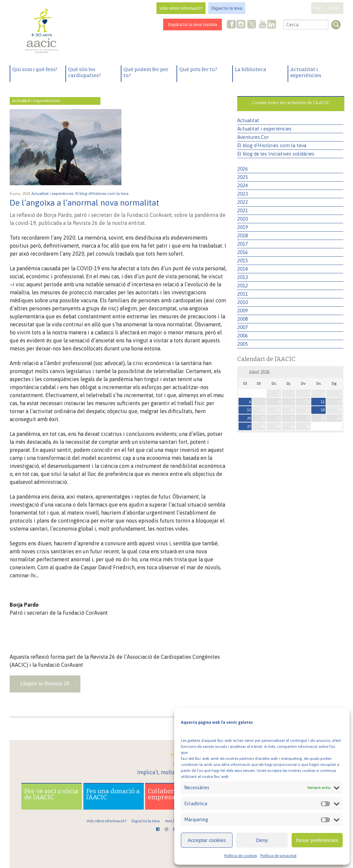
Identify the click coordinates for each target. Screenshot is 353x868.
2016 (243, 252)
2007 (243, 327)
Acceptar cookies (207, 840)
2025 (243, 177)
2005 (243, 344)
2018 (243, 235)
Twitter (252, 25)
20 (249, 418)
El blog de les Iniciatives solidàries (276, 154)
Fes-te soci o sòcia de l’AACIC (51, 794)
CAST (334, 8)
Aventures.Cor (253, 137)
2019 (243, 227)
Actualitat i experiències (306, 72)
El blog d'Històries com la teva (272, 145)
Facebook (232, 25)
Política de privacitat (278, 856)
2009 (243, 311)
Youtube (263, 25)
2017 (243, 244)
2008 (243, 319)
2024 (243, 185)
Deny (262, 840)
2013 (243, 277)
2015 (243, 260)
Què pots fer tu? (198, 69)
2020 (243, 219)
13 (249, 410)
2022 (243, 202)
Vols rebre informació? (181, 8)
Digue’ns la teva (227, 8)
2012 (243, 285)
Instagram (242, 25)
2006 (243, 336)
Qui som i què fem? (35, 69)
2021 (243, 210)
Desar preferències (317, 840)
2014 (243, 269)
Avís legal (173, 821)
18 (323, 410)
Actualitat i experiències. (53, 194)
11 (323, 402)
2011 (243, 294)
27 (249, 426)
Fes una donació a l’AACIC (113, 794)
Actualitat (248, 120)
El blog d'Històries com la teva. (103, 194)
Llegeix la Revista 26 (45, 684)
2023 (243, 194)
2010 (243, 302)
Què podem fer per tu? (146, 72)
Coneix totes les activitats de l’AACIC (291, 103)
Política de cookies (241, 856)
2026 (243, 169)
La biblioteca (251, 69)
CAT (318, 8)
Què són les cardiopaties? (85, 72)
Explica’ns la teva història (193, 25)
